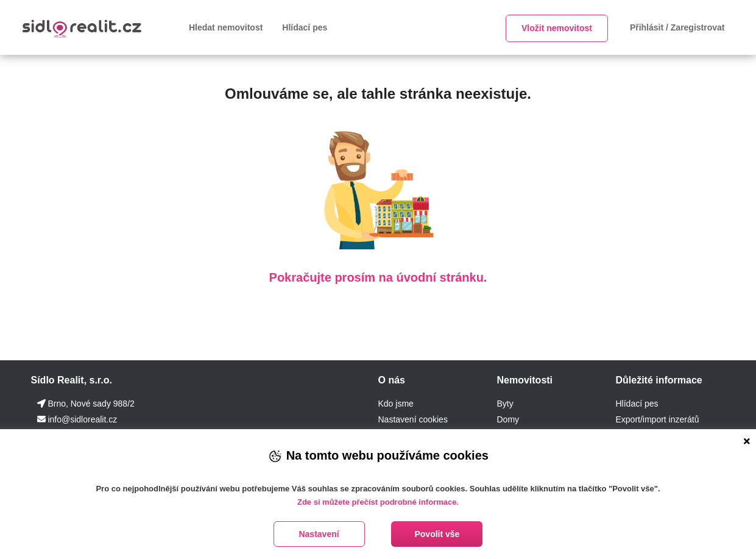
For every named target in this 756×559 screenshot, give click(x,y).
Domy (508, 419)
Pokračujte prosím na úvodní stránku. (378, 277)
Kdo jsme (395, 404)
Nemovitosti (525, 380)
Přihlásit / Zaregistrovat (677, 27)
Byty (505, 404)
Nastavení (319, 534)
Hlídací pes (305, 27)
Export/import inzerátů (657, 419)
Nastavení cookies (412, 419)
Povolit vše (437, 534)
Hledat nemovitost (226, 27)
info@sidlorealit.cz (82, 419)
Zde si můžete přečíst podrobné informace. (378, 502)
